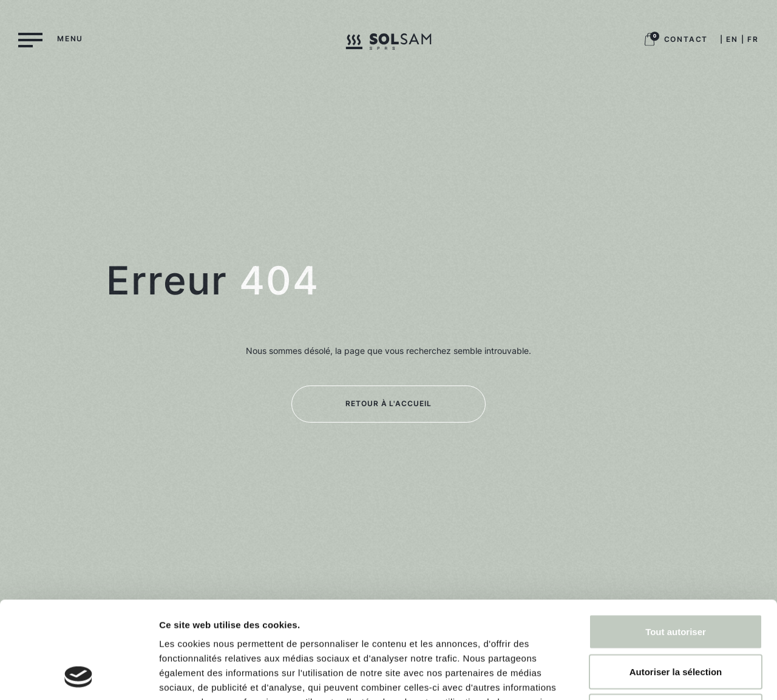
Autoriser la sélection (676, 581)
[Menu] (51, 39)
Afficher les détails (669, 676)
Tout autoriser (676, 541)
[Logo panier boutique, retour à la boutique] (650, 43)
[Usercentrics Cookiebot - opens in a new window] (79, 676)
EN (732, 39)
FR (753, 39)
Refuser (676, 620)
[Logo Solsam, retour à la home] (389, 44)
